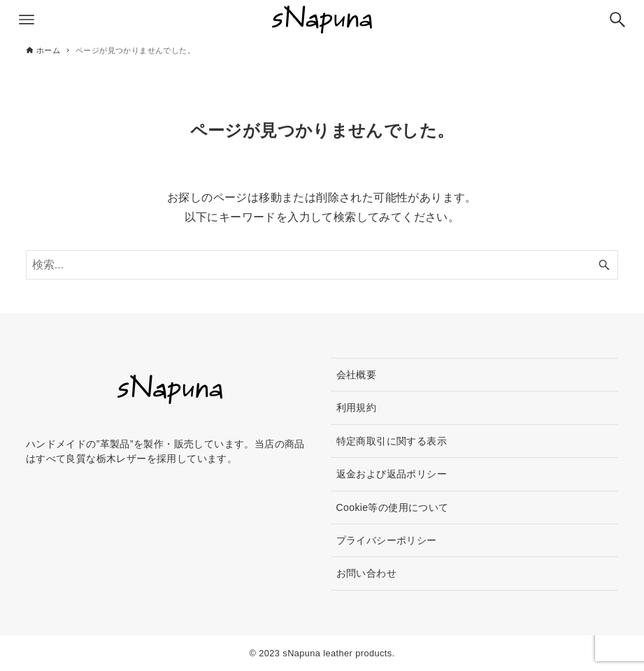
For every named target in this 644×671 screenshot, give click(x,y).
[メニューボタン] (27, 20)
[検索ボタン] (617, 20)
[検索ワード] (322, 265)
